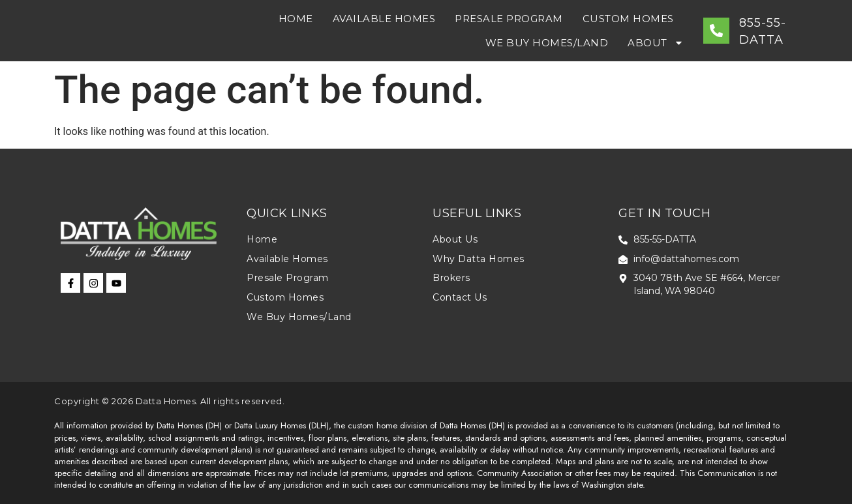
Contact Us (460, 297)
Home (296, 19)
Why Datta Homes (479, 259)
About (656, 43)
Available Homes (384, 19)
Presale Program (509, 19)
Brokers (451, 278)
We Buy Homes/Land (547, 43)
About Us (455, 239)
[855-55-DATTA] (716, 31)
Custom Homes (628, 19)
